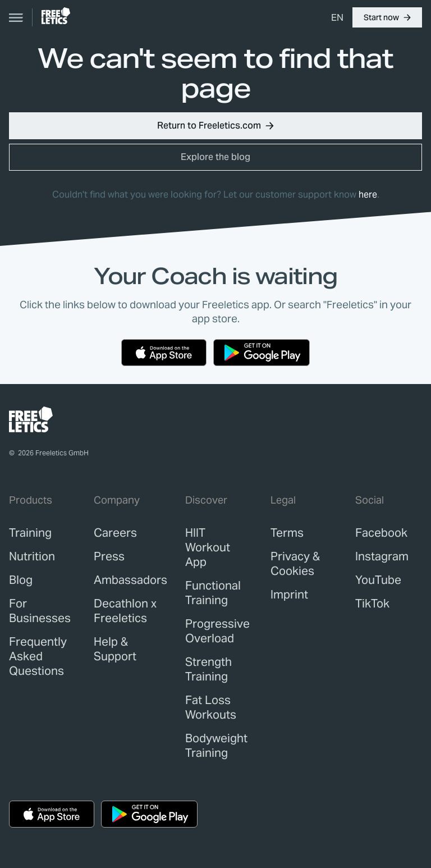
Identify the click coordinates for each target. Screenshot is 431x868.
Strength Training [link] (208, 669)
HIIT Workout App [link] (208, 547)
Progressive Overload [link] (217, 631)
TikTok (372, 604)
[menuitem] (337, 17)
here (368, 195)
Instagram (382, 556)
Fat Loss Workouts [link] (211, 707)
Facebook (381, 533)
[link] (56, 16)
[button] (387, 17)
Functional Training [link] (213, 593)
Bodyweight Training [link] (216, 746)
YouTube (378, 580)
